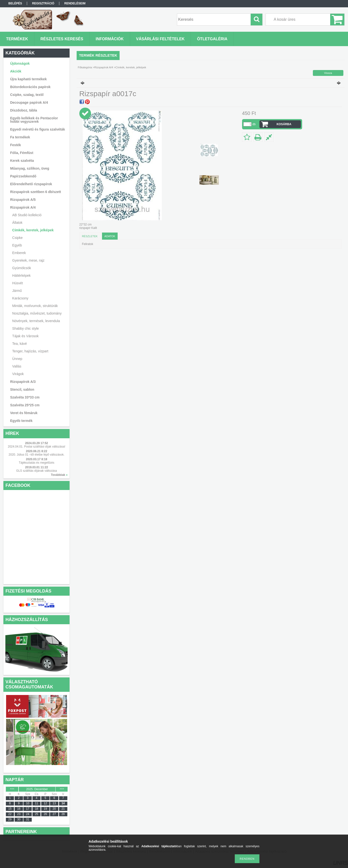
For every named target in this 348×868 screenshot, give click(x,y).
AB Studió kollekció (27, 215)
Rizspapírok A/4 (104, 67)
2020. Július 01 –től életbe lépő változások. (36, 455)
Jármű (17, 291)
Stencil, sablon (22, 389)
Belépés (15, 3)
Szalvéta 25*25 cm (25, 405)
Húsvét (18, 283)
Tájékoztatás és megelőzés (36, 463)
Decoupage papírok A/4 (29, 102)
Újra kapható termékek (28, 79)
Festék (15, 145)
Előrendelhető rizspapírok (31, 184)
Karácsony (20, 298)
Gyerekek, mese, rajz (28, 260)
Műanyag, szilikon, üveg (30, 168)
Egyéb (17, 245)
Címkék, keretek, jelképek (33, 230)
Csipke (17, 238)
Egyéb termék (21, 421)
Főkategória (85, 67)
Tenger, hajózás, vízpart (30, 351)
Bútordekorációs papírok (30, 87)
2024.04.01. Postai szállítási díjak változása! (36, 447)
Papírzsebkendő (23, 176)
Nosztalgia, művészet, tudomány (37, 313)
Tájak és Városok (25, 336)
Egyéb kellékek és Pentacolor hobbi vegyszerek (34, 120)
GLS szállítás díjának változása (36, 471)
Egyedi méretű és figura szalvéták (37, 129)
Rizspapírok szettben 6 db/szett (35, 192)
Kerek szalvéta (22, 161)
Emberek (19, 253)
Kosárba (284, 124)
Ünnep (17, 359)
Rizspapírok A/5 (23, 200)
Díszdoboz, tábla (23, 110)
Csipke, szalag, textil (27, 95)
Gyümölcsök (22, 268)
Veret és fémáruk (24, 413)
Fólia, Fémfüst (22, 153)
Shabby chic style (26, 328)
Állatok (17, 223)
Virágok (18, 374)
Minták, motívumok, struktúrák (35, 306)
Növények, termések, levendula (36, 321)
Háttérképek (21, 276)
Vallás (17, 366)
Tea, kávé (20, 344)
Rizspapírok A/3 (23, 382)
